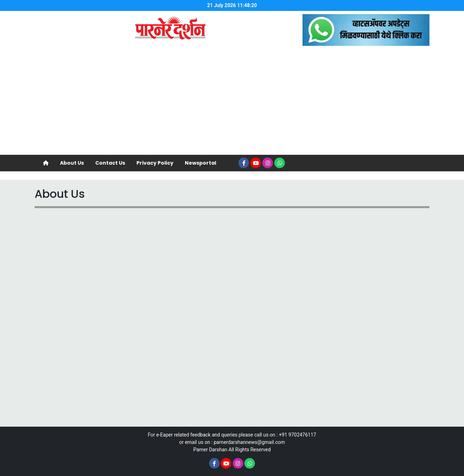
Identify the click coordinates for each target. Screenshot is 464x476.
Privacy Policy (155, 163)
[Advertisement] (232, 102)
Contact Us (110, 163)
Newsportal (200, 163)
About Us (72, 163)
